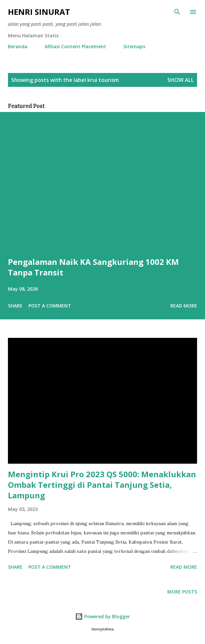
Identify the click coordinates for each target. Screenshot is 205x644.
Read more (184, 306)
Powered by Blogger (102, 616)
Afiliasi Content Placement (75, 46)
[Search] (177, 12)
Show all (181, 80)
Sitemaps (134, 46)
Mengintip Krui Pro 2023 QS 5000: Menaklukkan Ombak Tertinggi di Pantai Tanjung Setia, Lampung (102, 485)
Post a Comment (50, 306)
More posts (182, 592)
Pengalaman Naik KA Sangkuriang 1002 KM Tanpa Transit (93, 267)
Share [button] (15, 306)
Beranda (18, 46)
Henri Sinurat (39, 12)
